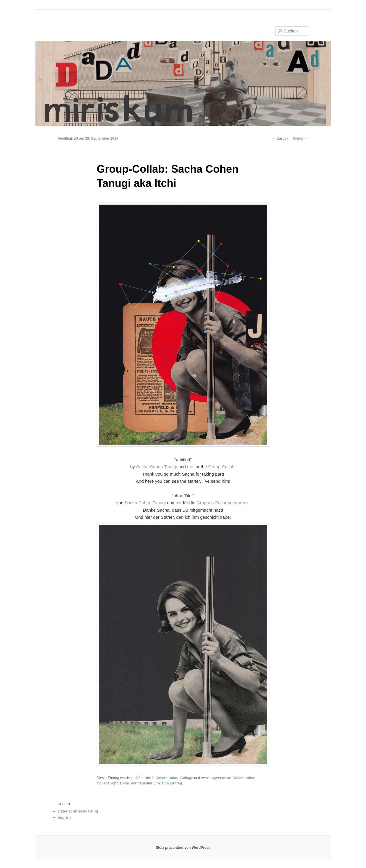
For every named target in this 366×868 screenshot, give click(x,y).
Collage (187, 778)
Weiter (301, 138)
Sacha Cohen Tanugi (157, 467)
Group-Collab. (222, 467)
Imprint (64, 817)
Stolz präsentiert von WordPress (183, 848)
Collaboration (167, 778)
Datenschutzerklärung (78, 811)
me (190, 467)
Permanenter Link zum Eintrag (156, 783)
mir (179, 503)
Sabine (123, 783)
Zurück (280, 138)
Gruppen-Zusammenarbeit (222, 503)
